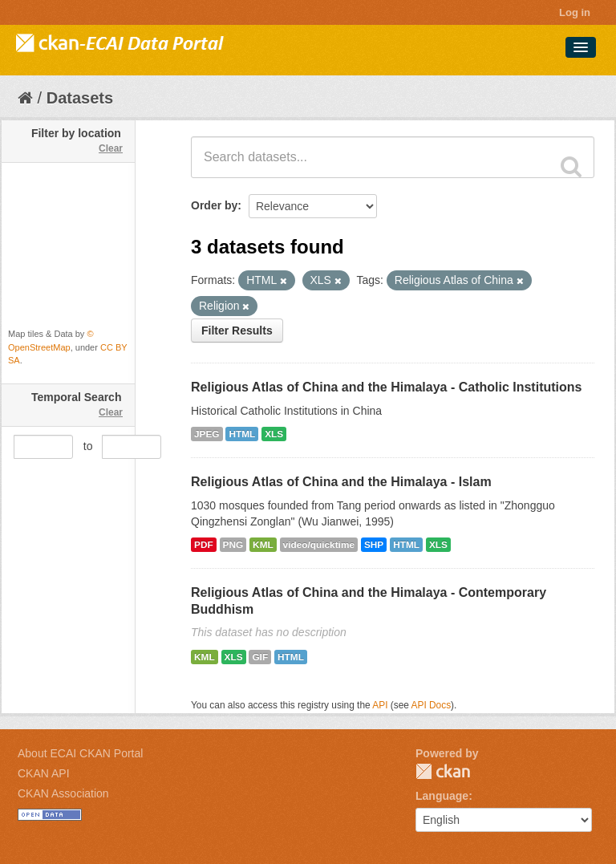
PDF (204, 545)
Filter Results (237, 331)
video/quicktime (319, 545)
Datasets (80, 98)
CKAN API (44, 773)
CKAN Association (63, 793)
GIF (260, 657)
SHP (374, 545)
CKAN (443, 771)
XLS (274, 434)
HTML (242, 434)
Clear (111, 148)
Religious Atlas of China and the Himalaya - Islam (341, 482)
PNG (233, 545)
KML (263, 545)
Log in (575, 12)
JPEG (207, 434)
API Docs (432, 705)
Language (442, 796)
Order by (214, 205)
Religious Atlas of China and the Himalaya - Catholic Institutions (386, 387)
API (380, 705)
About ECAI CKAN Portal (80, 753)
